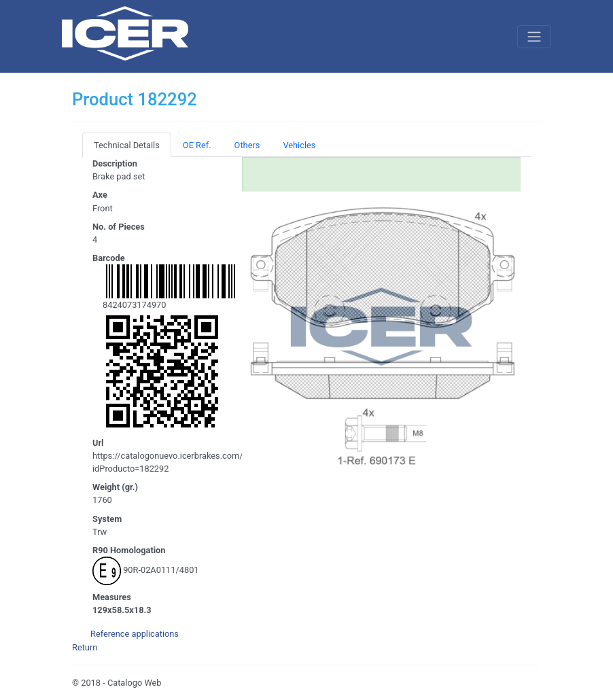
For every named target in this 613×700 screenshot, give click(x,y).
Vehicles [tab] (299, 145)
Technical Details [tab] (127, 145)
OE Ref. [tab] (197, 145)
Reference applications (135, 634)
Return (85, 647)
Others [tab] (247, 145)
